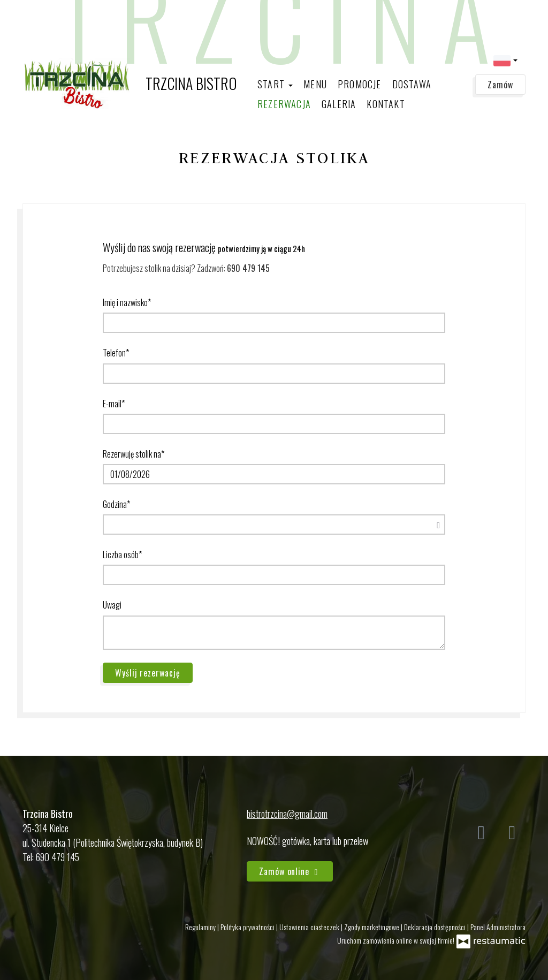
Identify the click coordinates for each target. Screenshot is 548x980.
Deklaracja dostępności (436, 927)
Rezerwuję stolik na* (134, 454)
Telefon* (116, 353)
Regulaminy (201, 927)
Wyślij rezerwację (148, 673)
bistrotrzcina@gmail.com (287, 814)
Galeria (339, 104)
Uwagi (112, 605)
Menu (315, 84)
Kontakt (386, 104)
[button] (505, 60)
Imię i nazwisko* (127, 302)
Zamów (500, 85)
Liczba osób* (122, 554)
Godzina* (116, 504)
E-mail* (114, 404)
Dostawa (412, 84)
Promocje (360, 84)
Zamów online (290, 871)
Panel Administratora (498, 927)
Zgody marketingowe (372, 927)
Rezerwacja (284, 104)
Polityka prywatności (248, 927)
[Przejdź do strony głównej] (130, 83)
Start (275, 84)
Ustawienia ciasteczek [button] (310, 927)
